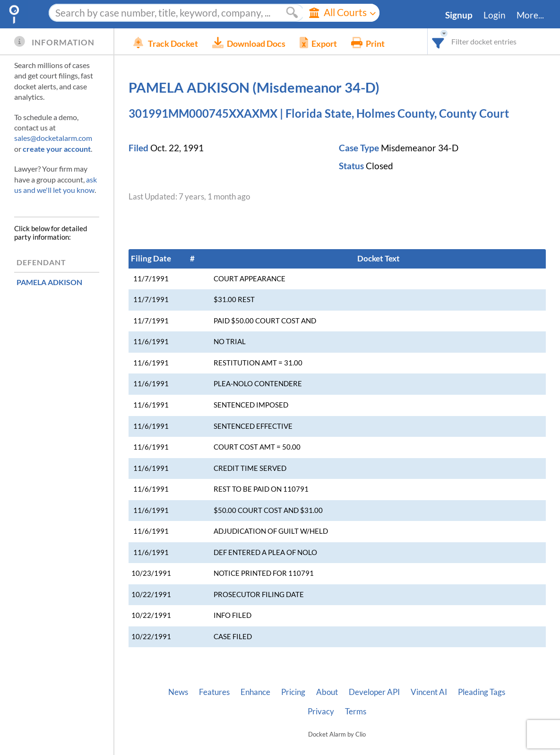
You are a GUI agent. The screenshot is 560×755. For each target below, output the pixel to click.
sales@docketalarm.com (53, 138)
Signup (459, 15)
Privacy (321, 712)
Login (495, 15)
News (178, 692)
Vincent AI (429, 692)
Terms (356, 712)
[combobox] (438, 41)
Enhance (255, 692)
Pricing (293, 692)
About (327, 692)
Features (214, 692)
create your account (57, 149)
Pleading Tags (482, 692)
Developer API (374, 692)
